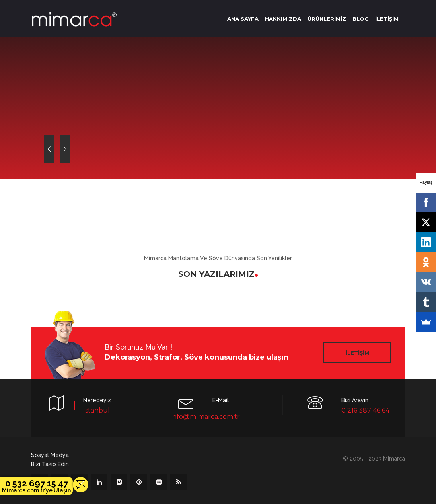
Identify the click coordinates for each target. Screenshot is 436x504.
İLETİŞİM (387, 19)
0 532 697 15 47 (36, 486)
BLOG (361, 19)
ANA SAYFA (243, 19)
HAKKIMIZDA (283, 19)
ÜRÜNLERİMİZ (327, 19)
